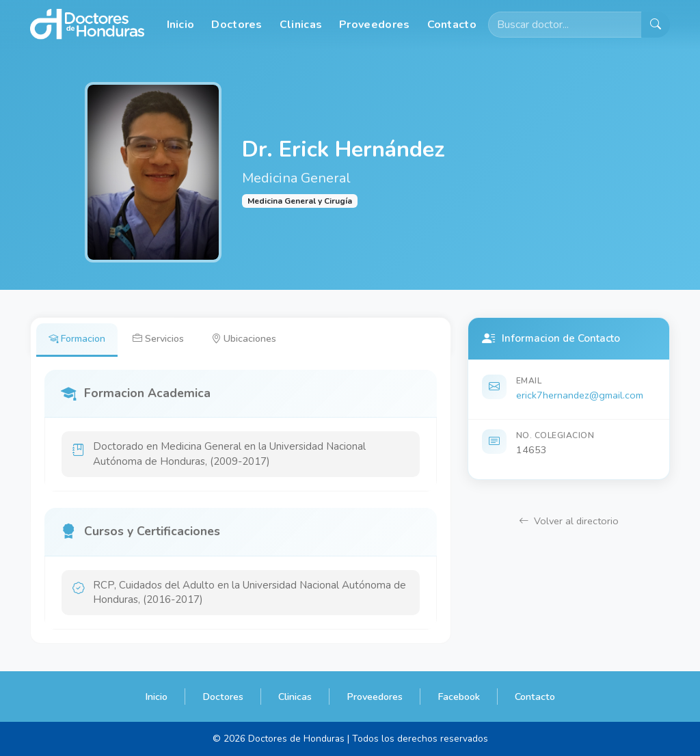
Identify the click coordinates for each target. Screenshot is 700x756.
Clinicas (301, 25)
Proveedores (374, 25)
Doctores (237, 25)
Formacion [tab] (77, 338)
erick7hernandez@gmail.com (580, 395)
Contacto (452, 25)
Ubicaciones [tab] (244, 338)
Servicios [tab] (158, 338)
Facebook (459, 697)
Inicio (181, 25)
